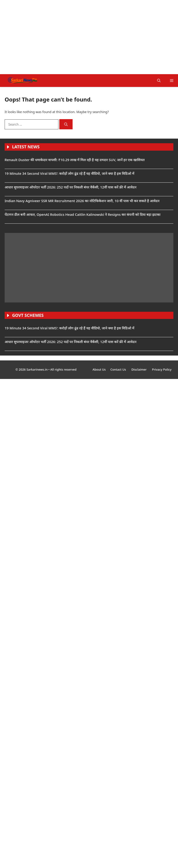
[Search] (66, 124)
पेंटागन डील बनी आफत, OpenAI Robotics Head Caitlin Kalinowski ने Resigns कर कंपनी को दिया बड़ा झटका (83, 214)
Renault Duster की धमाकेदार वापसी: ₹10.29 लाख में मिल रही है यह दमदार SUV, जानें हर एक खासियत (75, 160)
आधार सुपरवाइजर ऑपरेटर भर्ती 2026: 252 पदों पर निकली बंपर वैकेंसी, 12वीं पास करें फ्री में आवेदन (71, 187)
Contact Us (119, 369)
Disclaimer (139, 369)
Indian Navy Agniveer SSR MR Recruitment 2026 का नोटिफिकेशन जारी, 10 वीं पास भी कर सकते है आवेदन (82, 201)
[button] (159, 81)
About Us (99, 369)
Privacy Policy (162, 369)
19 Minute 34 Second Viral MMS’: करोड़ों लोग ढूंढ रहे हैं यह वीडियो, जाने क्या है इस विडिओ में (70, 173)
